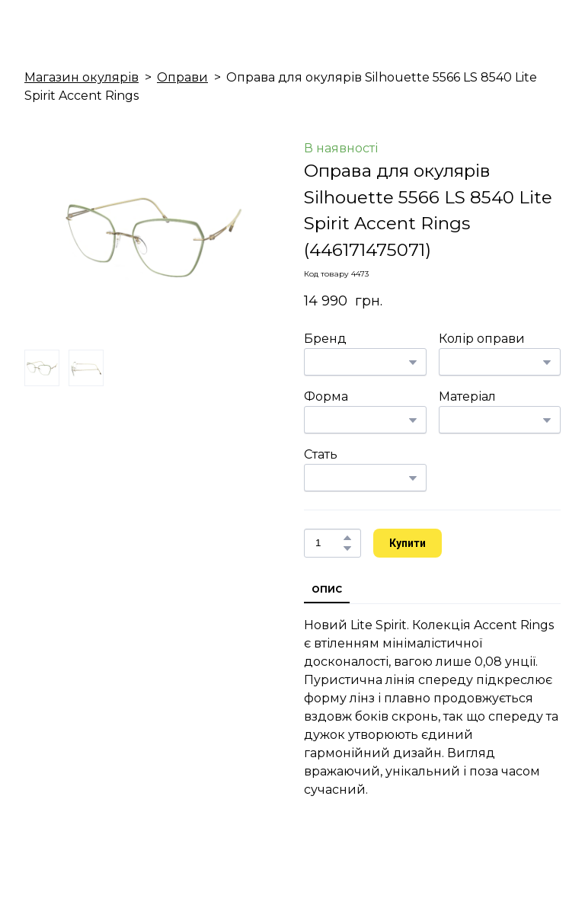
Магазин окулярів (82, 77)
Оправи (182, 77)
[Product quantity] (329, 543)
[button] (347, 538)
